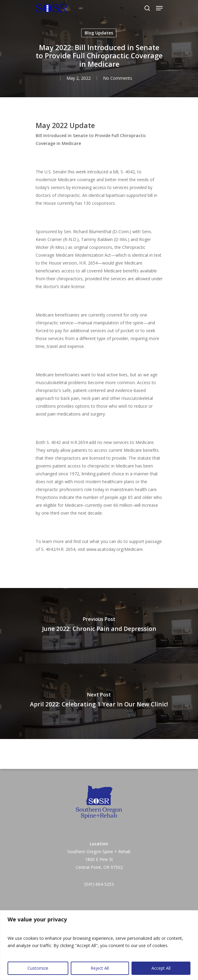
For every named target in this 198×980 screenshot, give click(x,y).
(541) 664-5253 (99, 884)
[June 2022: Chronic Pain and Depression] (99, 626)
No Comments (118, 78)
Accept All (161, 968)
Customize (38, 968)
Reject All (100, 968)
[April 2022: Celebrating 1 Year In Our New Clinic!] (99, 701)
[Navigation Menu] (159, 8)
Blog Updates (99, 33)
